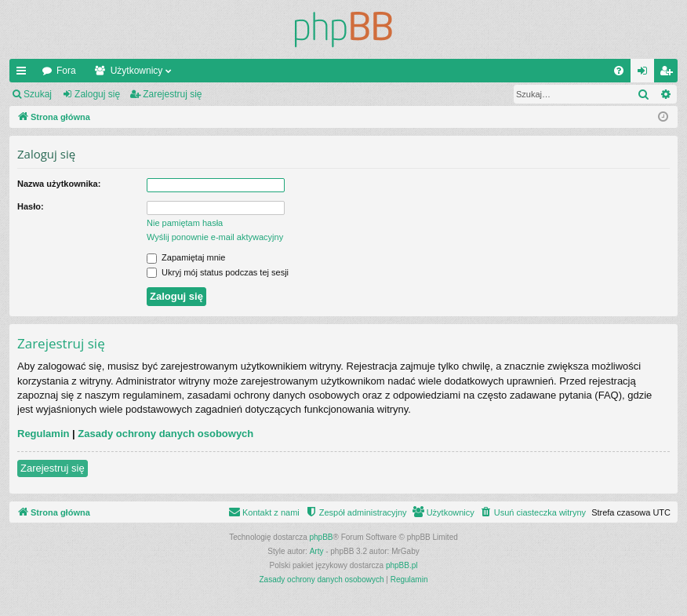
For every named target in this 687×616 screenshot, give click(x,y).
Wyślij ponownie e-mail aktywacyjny (215, 237)
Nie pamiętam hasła (185, 223)
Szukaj (38, 94)
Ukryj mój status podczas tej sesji (218, 272)
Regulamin (43, 434)
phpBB (322, 537)
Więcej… (24, 74)
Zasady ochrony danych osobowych (165, 434)
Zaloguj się (97, 94)
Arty (317, 551)
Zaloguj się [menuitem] (646, 74)
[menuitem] (619, 71)
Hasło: (31, 206)
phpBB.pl (402, 565)
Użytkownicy (137, 71)
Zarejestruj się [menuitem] (669, 74)
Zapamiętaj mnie (186, 257)
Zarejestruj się (172, 94)
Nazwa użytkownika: (59, 184)
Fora (66, 71)
